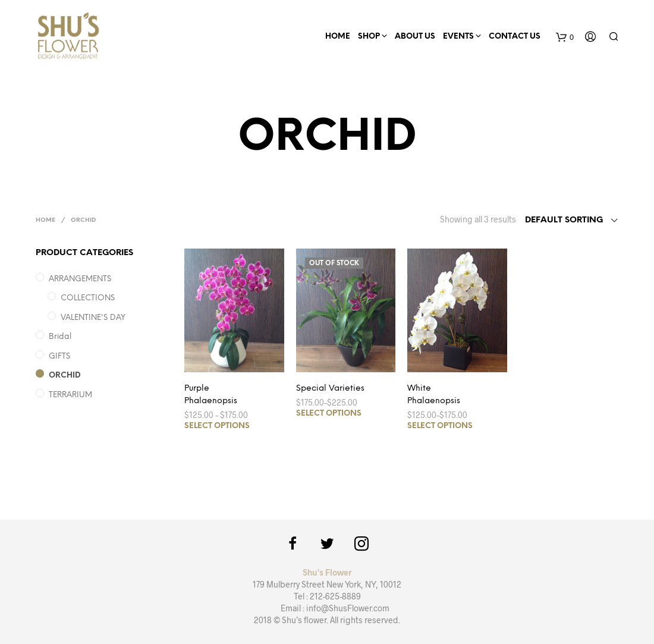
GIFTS (59, 356)
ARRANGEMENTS (80, 279)
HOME (338, 37)
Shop (369, 37)
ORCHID (65, 376)
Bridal (60, 337)
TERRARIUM (70, 395)
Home (45, 220)
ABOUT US (415, 37)
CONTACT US (515, 37)
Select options (217, 426)
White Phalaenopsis (434, 395)
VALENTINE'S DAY (93, 318)
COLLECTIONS (88, 298)
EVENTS (458, 37)
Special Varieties (330, 389)
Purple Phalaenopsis (211, 395)
